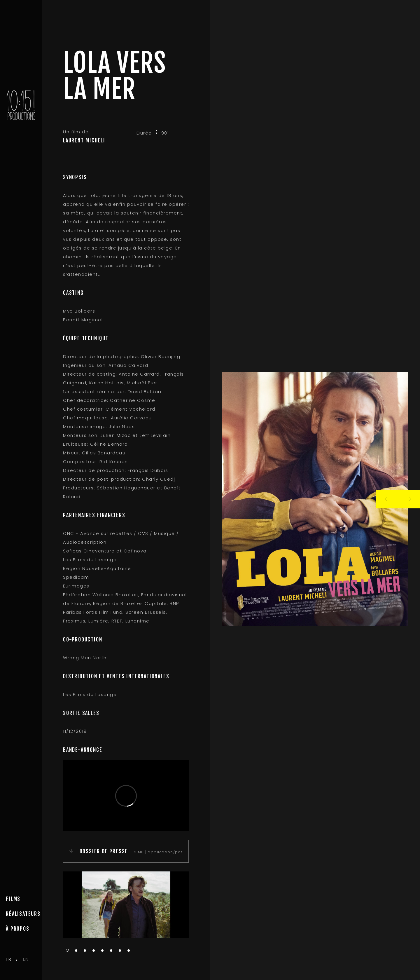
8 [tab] (129, 951)
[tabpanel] (126, 905)
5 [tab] (102, 951)
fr (9, 959)
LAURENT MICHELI (84, 140)
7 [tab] (120, 951)
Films (13, 899)
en (26, 959)
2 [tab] (76, 951)
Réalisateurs (23, 914)
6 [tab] (111, 951)
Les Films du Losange (90, 694)
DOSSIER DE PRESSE (104, 851)
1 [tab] (67, 950)
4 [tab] (94, 951)
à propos (17, 929)
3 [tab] (85, 951)
